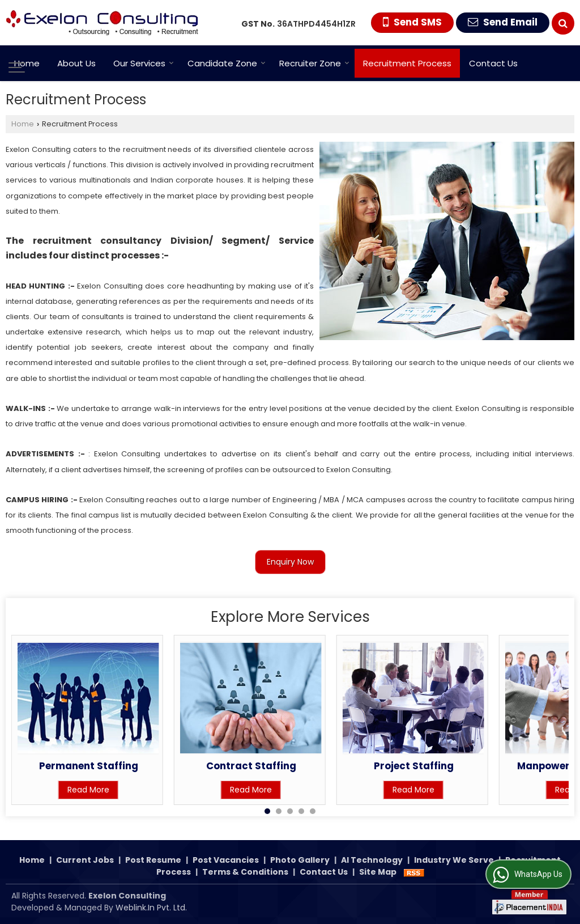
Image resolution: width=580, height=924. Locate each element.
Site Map (378, 872)
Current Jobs (85, 860)
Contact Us (493, 63)
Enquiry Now (290, 562)
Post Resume (153, 860)
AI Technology (372, 860)
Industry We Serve (454, 860)
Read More (88, 790)
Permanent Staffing (89, 766)
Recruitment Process (407, 63)
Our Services (144, 63)
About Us (76, 63)
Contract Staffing (251, 766)
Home (27, 63)
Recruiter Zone (314, 63)
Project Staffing (414, 766)
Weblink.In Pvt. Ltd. (151, 908)
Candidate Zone (227, 63)
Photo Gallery (300, 860)
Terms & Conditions (245, 872)
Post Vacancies (226, 860)
